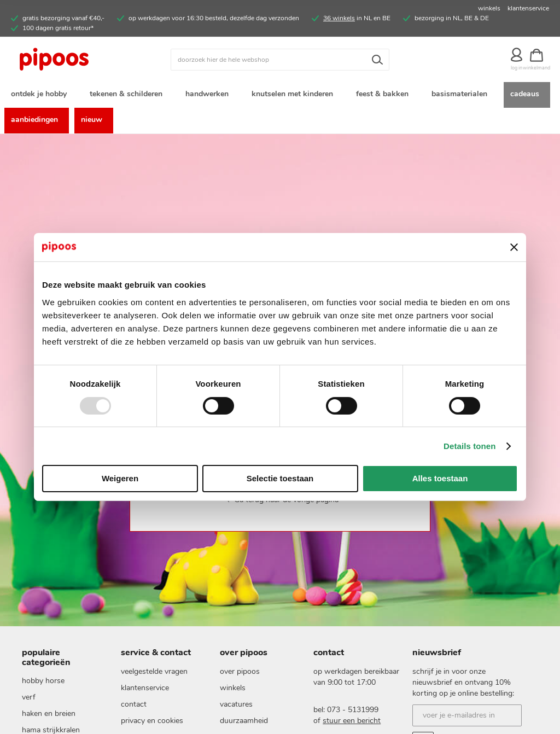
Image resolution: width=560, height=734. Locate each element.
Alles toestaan (440, 478)
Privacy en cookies (152, 721)
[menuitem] (41, 95)
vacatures (236, 704)
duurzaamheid (244, 721)
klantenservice (528, 8)
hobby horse (43, 681)
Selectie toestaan (280, 478)
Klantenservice (145, 688)
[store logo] (78, 60)
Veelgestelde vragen (154, 671)
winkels (489, 8)
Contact (134, 704)
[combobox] (280, 60)
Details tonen (469, 446)
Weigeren (120, 478)
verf (29, 697)
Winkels (233, 688)
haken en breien (49, 713)
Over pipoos (240, 671)
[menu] (280, 108)
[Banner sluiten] (514, 247)
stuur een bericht (352, 721)
